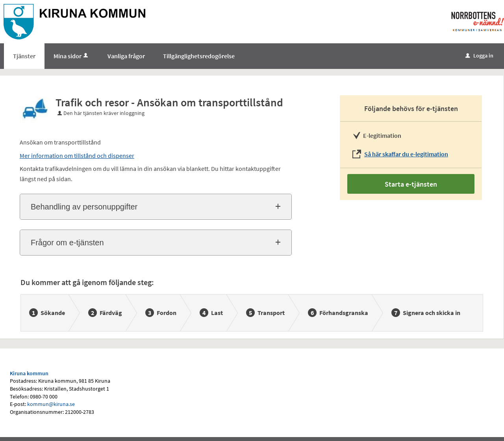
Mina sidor (71, 56)
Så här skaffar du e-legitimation (406, 154)
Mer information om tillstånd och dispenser (77, 156)
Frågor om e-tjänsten (67, 243)
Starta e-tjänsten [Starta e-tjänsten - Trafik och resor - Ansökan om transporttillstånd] (411, 184)
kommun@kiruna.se (51, 404)
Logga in (479, 56)
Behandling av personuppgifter (84, 207)
